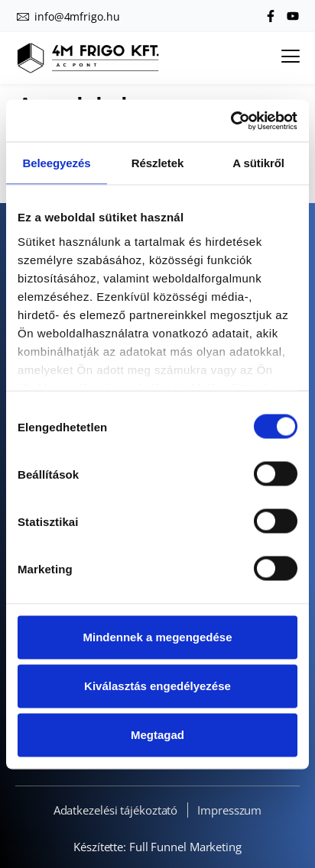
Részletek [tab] (157, 163)
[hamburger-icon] (290, 58)
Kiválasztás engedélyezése (157, 686)
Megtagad (157, 735)
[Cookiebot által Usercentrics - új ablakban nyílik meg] (231, 121)
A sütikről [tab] (258, 163)
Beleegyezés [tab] (57, 163)
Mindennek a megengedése (157, 637)
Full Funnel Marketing (185, 847)
